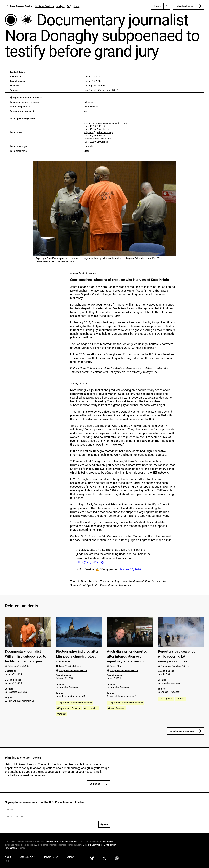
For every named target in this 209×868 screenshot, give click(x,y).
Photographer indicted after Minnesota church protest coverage (77, 656)
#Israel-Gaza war (117, 708)
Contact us (95, 784)
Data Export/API (27, 857)
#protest (61, 714)
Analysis (60, 6)
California (102, 86)
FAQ (69, 6)
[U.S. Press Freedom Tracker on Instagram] (117, 859)
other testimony (105, 132)
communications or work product (111, 123)
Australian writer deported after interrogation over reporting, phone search (127, 656)
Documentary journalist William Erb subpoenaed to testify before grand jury (26, 656)
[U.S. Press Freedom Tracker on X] (104, 859)
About (76, 6)
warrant (87, 123)
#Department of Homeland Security (75, 703)
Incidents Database (44, 6)
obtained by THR (144, 419)
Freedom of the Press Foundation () (64, 842)
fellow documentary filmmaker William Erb (114, 305)
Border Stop (116, 666)
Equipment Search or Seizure (28, 98)
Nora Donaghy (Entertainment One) (101, 90)
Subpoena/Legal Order (24, 118)
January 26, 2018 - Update (83, 273)
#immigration (91, 708)
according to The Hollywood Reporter (93, 326)
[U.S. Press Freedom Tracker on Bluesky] (92, 859)
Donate (157, 6)
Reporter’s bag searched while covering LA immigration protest (177, 656)
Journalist (89, 146)
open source (107, 842)
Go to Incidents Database (182, 731)
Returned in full (91, 107)
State (86, 151)
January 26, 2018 (130, 569)
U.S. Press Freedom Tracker (19, 6)
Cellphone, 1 (90, 102)
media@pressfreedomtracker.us (25, 775)
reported (105, 344)
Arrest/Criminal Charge (70, 666)
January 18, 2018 (92, 81)
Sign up (104, 824)
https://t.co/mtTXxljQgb (91, 562)
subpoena (89, 132)
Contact (70, 857)
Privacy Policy (51, 857)
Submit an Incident (185, 6)
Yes (86, 111)
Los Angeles (90, 86)
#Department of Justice (69, 708)
